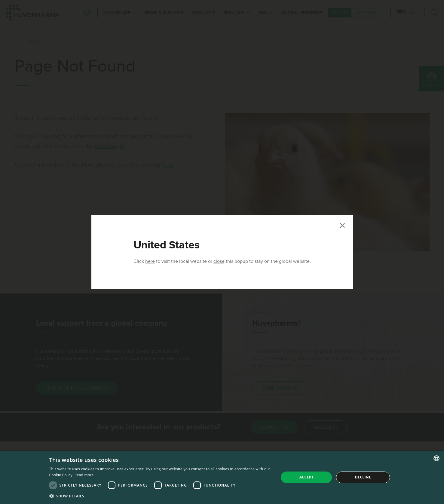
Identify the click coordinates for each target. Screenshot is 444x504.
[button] (161, 496)
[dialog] (222, 477)
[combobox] (436, 458)
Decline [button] (363, 477)
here (150, 261)
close (219, 261)
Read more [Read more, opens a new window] (84, 475)
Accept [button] (306, 477)
